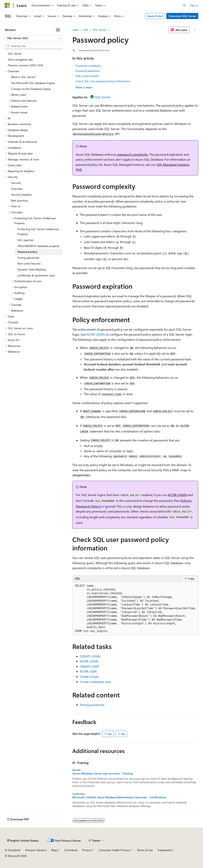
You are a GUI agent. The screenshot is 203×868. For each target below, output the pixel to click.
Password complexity (88, 66)
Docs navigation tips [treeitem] (20, 59)
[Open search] (184, 5)
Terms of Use (145, 850)
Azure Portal (155, 16)
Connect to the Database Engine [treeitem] (31, 89)
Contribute (71, 850)
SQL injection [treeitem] (26, 240)
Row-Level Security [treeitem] (29, 263)
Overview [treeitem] (17, 189)
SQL (86, 30)
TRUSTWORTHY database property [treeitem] (38, 246)
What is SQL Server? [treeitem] (23, 77)
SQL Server (99, 30)
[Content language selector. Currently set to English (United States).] (23, 840)
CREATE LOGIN (90, 656)
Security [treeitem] (16, 183)
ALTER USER (88, 671)
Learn (76, 30)
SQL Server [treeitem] (15, 54)
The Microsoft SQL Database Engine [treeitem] (33, 83)
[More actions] (195, 30)
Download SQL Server (182, 16)
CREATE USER (89, 666)
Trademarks (164, 850)
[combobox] (34, 38)
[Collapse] (58, 30)
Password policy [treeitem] (27, 252)
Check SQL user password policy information (103, 81)
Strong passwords (92, 705)
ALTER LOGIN (96, 334)
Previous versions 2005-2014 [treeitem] (25, 65)
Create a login (89, 676)
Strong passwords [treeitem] (28, 258)
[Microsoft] (7, 5)
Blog (54, 850)
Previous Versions (36, 850)
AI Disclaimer (13, 850)
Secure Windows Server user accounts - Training (102, 773)
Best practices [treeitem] (20, 200)
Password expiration (88, 71)
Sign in (194, 5)
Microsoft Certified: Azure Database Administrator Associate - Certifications (119, 797)
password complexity (133, 154)
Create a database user (95, 682)
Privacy (87, 850)
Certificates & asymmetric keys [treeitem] (36, 275)
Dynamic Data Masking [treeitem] (32, 269)
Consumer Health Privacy (114, 850)
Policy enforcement (87, 76)
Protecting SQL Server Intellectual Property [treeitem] (38, 232)
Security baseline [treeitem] (21, 195)
